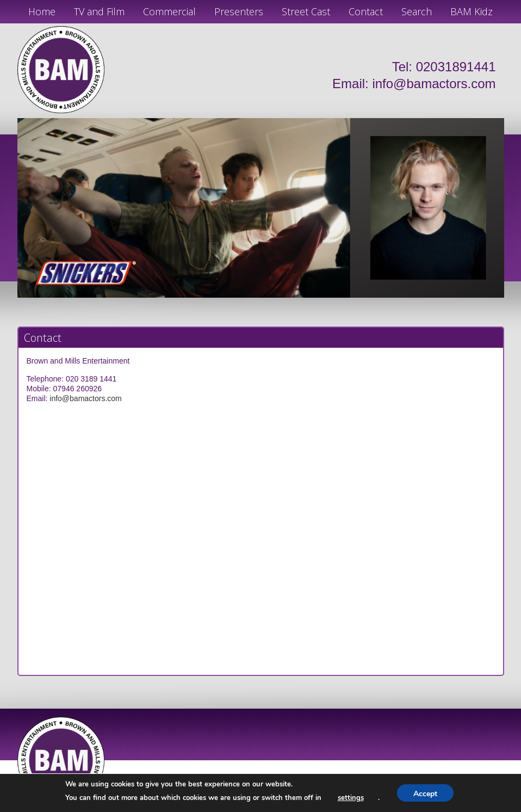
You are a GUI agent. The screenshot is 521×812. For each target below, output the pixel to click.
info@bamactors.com (434, 84)
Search (417, 11)
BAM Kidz (472, 11)
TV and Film (99, 11)
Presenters (239, 11)
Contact (366, 11)
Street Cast (306, 11)
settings (351, 798)
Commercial (169, 11)
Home (42, 11)
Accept (425, 794)
